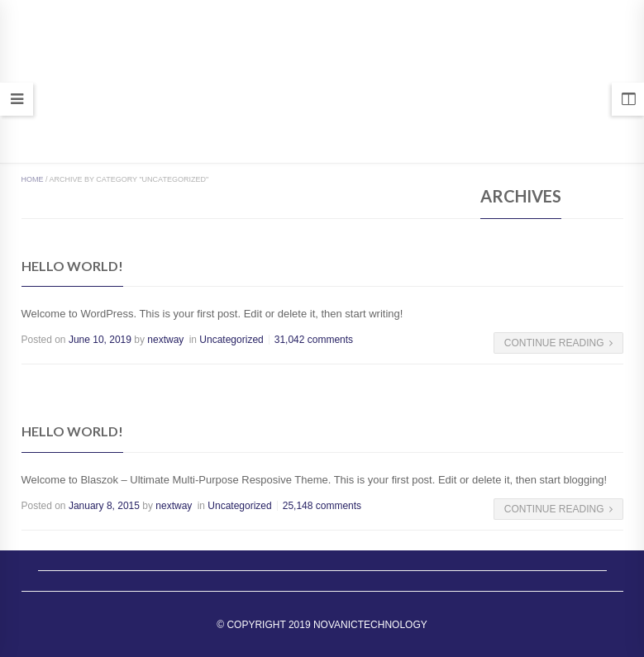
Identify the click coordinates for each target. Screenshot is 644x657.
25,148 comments (322, 506)
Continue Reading (558, 343)
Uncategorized (231, 340)
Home (33, 179)
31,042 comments (314, 340)
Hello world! (72, 266)
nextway (165, 340)
